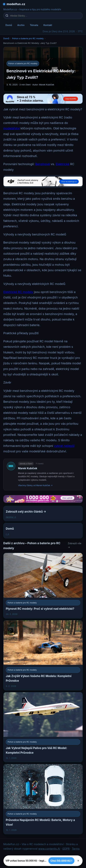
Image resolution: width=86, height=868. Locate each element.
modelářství (12, 128)
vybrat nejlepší (64, 446)
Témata (34, 25)
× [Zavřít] (78, 861)
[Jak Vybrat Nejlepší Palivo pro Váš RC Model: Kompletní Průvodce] (43, 727)
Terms (76, 849)
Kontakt (48, 25)
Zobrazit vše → (75, 545)
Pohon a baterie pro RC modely (28, 38)
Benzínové (43, 164)
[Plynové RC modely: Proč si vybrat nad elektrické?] (43, 586)
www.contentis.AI (49, 849)
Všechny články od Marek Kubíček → (35, 485)
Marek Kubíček (28, 468)
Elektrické (62, 164)
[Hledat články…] (45, 16)
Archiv (21, 25)
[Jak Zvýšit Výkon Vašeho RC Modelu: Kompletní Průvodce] (43, 655)
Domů (9, 25)
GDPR (66, 849)
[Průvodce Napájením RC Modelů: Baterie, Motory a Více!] (43, 799)
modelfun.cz (16, 4)
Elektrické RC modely (18, 292)
